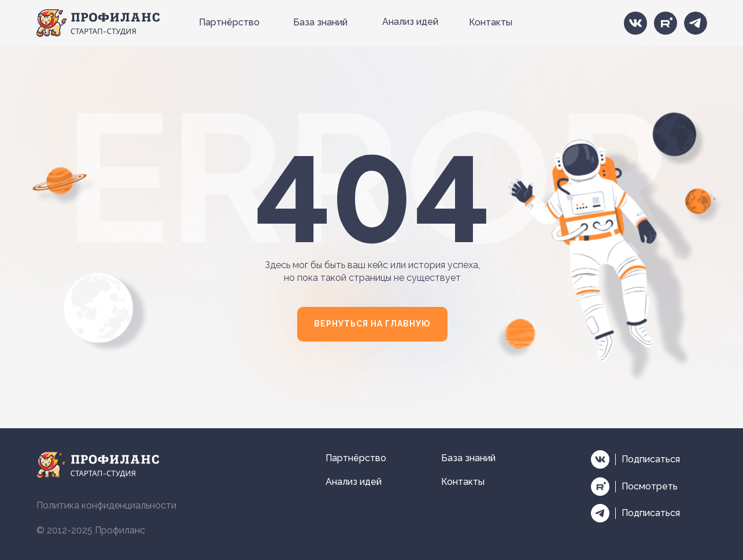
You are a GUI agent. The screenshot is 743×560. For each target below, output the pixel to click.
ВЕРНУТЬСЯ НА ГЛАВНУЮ (372, 324)
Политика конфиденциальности (106, 505)
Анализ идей (410, 22)
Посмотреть (650, 486)
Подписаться (651, 459)
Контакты (491, 22)
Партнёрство (229, 22)
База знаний (320, 22)
